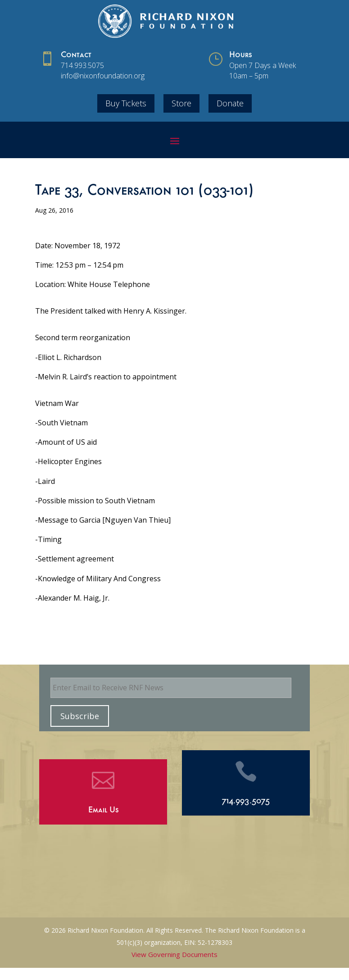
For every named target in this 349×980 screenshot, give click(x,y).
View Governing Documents (174, 954)
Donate (230, 103)
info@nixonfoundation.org (103, 76)
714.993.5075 (82, 65)
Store (181, 103)
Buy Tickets (126, 103)
